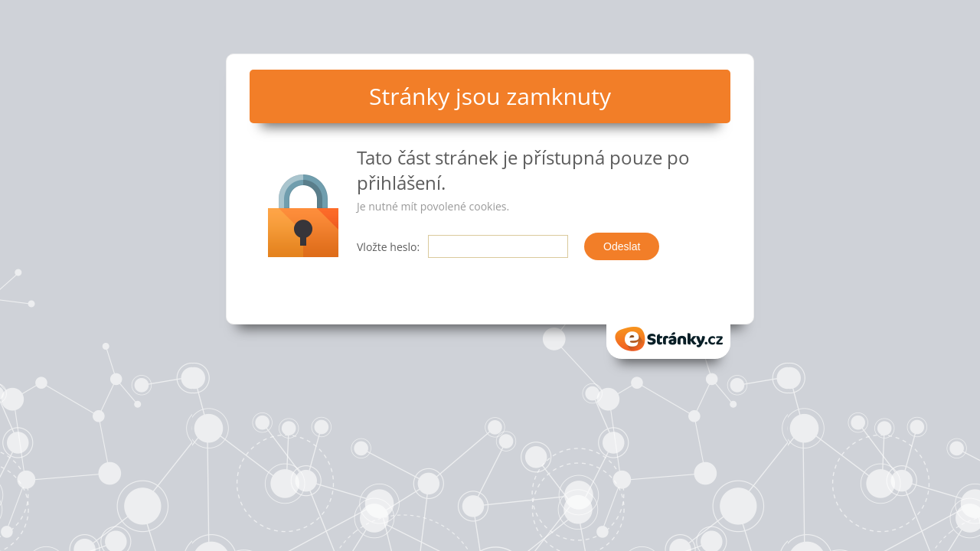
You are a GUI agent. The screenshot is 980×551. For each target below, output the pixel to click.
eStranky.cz (668, 339)
